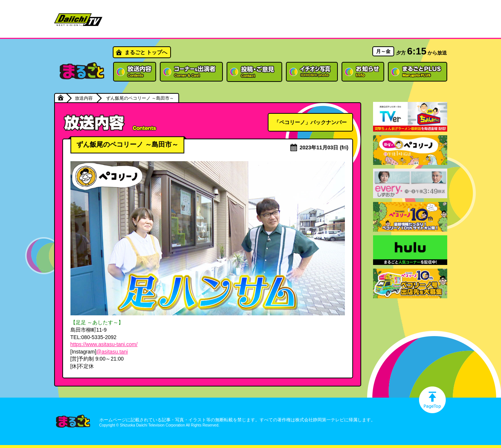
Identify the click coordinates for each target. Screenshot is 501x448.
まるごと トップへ (146, 52)
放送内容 (84, 98)
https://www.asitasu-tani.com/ (104, 344)
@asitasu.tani (112, 352)
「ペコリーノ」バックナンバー (310, 122)
